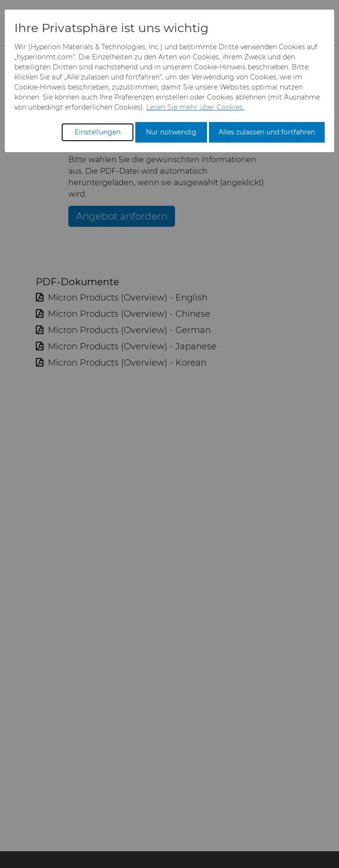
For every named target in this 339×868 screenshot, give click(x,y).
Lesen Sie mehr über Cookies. (195, 107)
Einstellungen (98, 132)
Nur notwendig (171, 132)
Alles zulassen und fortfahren (267, 132)
